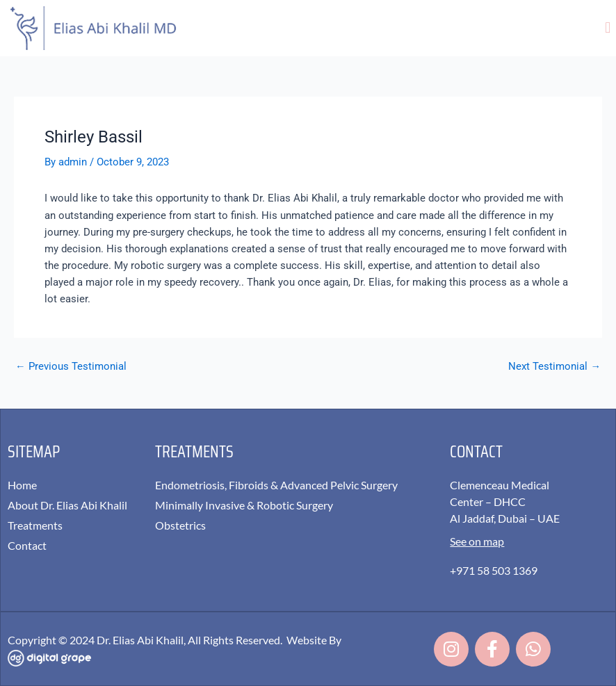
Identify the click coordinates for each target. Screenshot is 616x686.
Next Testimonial (554, 367)
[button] (608, 28)
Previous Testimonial (71, 367)
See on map (477, 541)
